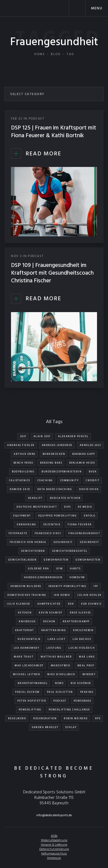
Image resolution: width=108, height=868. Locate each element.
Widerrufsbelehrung (54, 840)
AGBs (54, 836)
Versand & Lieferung (54, 845)
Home (40, 54)
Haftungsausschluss (54, 854)
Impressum (54, 858)
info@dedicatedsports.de (54, 815)
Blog (56, 54)
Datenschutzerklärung (54, 849)
